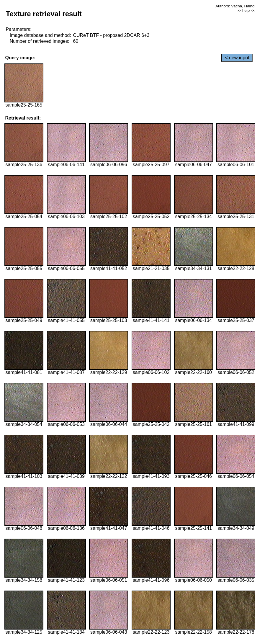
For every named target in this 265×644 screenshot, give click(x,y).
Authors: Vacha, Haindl (235, 6)
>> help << (246, 10)
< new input (237, 58)
